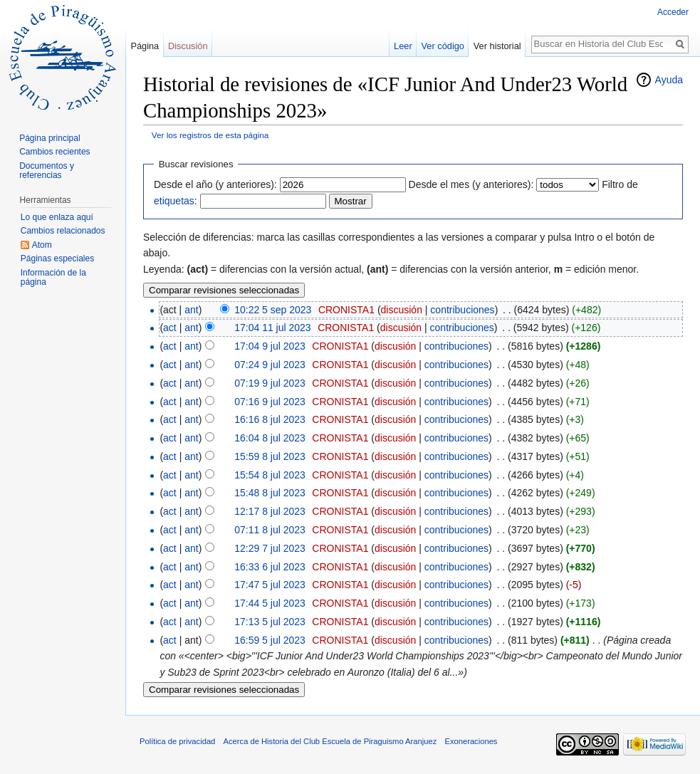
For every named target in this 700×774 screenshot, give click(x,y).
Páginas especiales (57, 258)
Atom (42, 245)
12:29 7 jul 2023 (270, 548)
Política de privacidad (177, 741)
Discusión (188, 46)
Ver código (443, 46)
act (170, 328)
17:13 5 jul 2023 (270, 622)
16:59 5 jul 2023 (270, 640)
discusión (402, 310)
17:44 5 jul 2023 (270, 603)
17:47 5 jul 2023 (270, 585)
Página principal (49, 138)
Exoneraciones (471, 741)
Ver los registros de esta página (210, 135)
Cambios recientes (54, 152)
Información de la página (53, 278)
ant (191, 310)
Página (145, 46)
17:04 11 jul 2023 (272, 328)
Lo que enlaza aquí (57, 217)
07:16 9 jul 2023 (270, 402)
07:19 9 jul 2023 (270, 383)
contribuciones (462, 310)
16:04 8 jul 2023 (270, 438)
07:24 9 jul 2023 (270, 365)
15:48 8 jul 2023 (270, 493)
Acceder (673, 12)
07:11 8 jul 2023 (270, 530)
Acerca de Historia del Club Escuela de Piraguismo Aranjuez (330, 741)
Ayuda (669, 80)
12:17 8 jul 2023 (270, 511)
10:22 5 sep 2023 (273, 310)
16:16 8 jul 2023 (270, 419)
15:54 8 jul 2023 (270, 475)
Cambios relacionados (63, 231)
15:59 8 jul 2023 (270, 456)
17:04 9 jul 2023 (270, 346)
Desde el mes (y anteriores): (471, 184)
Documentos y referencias (47, 171)
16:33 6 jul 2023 (270, 567)
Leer (403, 46)
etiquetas (174, 201)
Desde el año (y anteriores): (215, 184)
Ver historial (497, 46)
